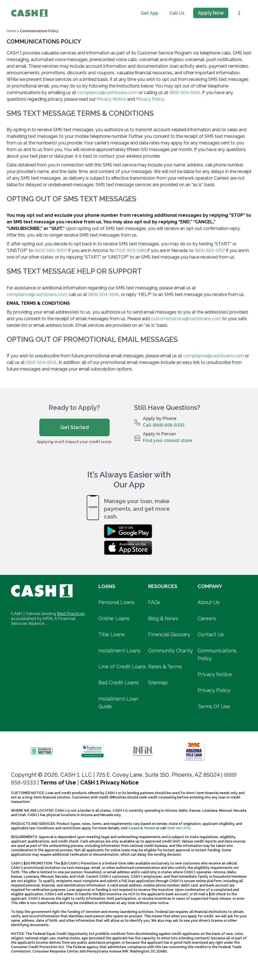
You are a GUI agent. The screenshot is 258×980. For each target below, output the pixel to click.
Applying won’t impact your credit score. (74, 442)
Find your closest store (167, 440)
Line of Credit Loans (122, 667)
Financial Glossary (169, 634)
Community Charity (170, 651)
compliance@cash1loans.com (107, 93)
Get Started (74, 427)
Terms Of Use (214, 706)
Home (12, 31)
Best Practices (71, 614)
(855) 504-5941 (185, 93)
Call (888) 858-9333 (164, 425)
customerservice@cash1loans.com (186, 319)
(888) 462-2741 (179, 828)
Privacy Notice (111, 99)
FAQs (154, 602)
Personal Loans (116, 602)
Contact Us (211, 634)
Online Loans (114, 618)
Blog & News (163, 618)
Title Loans (112, 634)
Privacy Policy (150, 99)
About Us (209, 602)
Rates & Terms (165, 667)
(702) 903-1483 (131, 250)
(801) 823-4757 (210, 250)
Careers (207, 618)
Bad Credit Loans (119, 683)
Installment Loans (120, 651)
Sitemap (158, 683)
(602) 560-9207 (51, 250)
